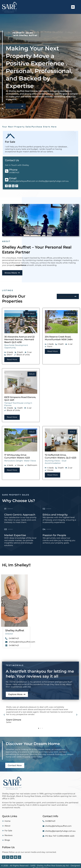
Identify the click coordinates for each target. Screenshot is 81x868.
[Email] (7, 177)
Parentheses (42, 866)
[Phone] (7, 169)
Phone (13, 167)
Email (13, 176)
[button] (73, 7)
